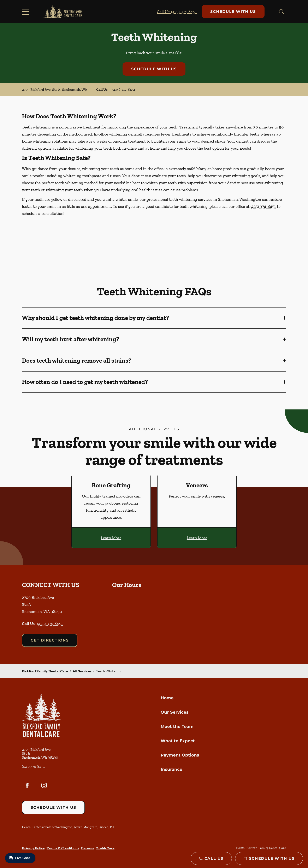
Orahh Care (105, 848)
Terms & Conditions (63, 848)
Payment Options (180, 755)
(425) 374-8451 (124, 90)
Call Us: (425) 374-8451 (177, 12)
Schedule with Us (233, 12)
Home (167, 698)
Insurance (171, 769)
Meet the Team (177, 726)
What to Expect (178, 741)
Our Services (175, 712)
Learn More (111, 538)
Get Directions (50, 640)
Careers (87, 848)
